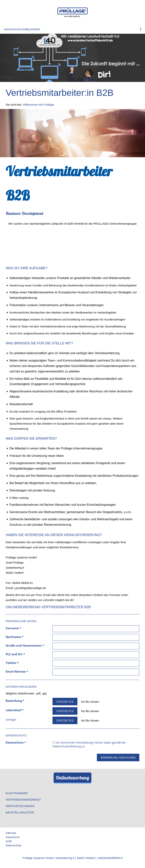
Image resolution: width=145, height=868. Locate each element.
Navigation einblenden (22, 29)
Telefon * (12, 663)
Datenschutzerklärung (67, 746)
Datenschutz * (16, 742)
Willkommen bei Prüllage (38, 105)
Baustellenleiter (20, 812)
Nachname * (15, 637)
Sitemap (11, 833)
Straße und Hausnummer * (25, 645)
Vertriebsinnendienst (23, 800)
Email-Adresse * (17, 671)
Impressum (13, 837)
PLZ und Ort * (15, 654)
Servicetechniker (20, 806)
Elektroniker (17, 793)
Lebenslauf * (15, 710)
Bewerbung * (15, 701)
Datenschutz (13, 845)
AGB (9, 841)
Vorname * (13, 628)
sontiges (11, 719)
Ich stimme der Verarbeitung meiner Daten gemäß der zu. (89, 744)
